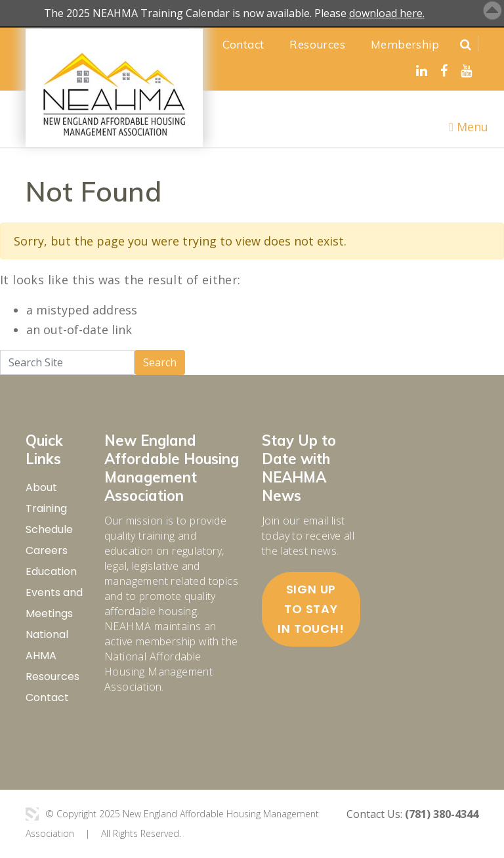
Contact (243, 44)
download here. (387, 13)
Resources (317, 44)
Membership (405, 44)
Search (160, 362)
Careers (47, 550)
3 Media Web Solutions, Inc (32, 814)
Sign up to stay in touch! (311, 609)
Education (51, 571)
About (41, 487)
